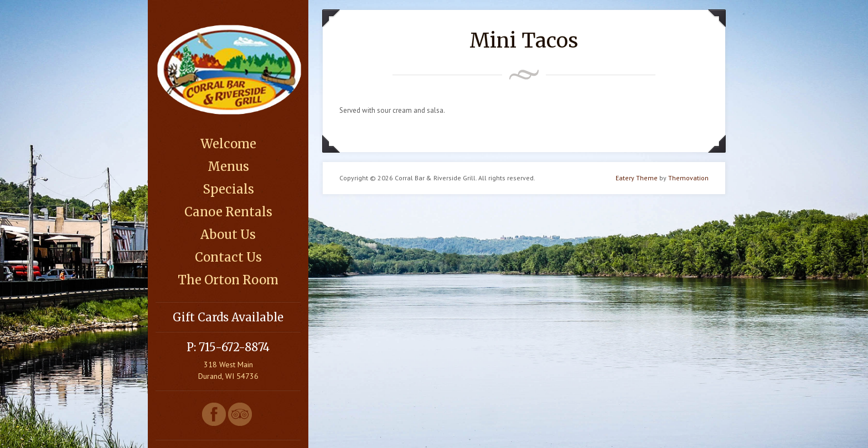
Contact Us (228, 257)
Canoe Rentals (228, 212)
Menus (228, 166)
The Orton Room (228, 280)
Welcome (228, 144)
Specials (228, 189)
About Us (228, 235)
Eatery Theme (637, 178)
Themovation (688, 178)
